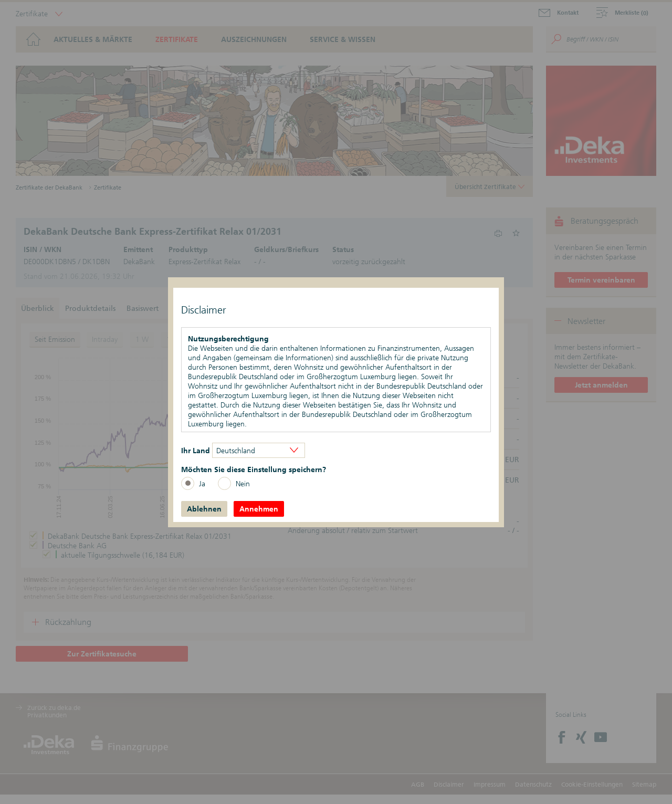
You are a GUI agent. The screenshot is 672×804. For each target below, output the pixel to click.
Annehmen (259, 509)
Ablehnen (204, 509)
